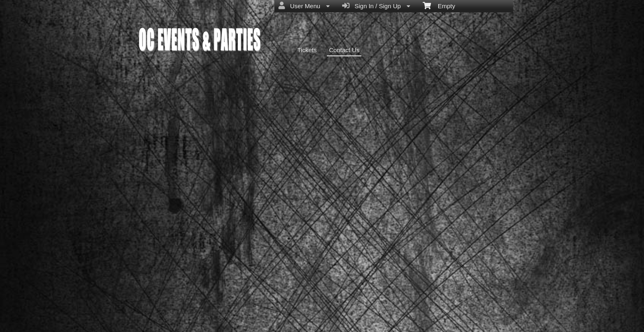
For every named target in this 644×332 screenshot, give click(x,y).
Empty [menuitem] (439, 5)
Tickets (307, 50)
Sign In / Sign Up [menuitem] (376, 6)
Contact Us (344, 50)
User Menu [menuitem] (304, 6)
